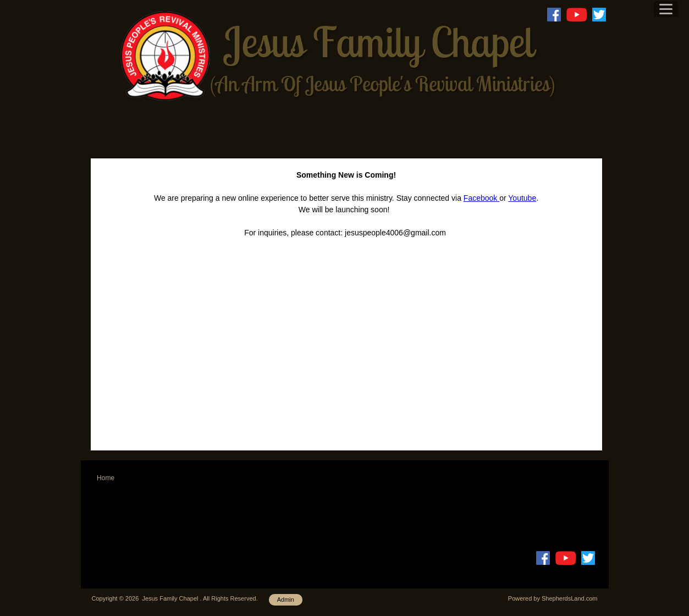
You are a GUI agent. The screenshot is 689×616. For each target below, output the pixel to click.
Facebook (481, 198)
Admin (286, 599)
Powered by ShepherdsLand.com (553, 598)
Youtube (522, 198)
